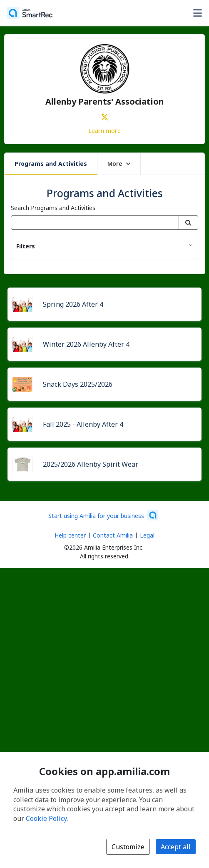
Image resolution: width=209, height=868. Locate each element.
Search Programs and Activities (53, 208)
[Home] (30, 13)
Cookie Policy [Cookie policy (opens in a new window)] (46, 818)
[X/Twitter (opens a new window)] (104, 115)
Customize (128, 847)
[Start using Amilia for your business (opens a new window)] (103, 515)
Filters (26, 246)
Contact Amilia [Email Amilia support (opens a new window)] (113, 535)
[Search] (188, 223)
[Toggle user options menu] (197, 13)
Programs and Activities (51, 164)
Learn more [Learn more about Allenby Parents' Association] (104, 130)
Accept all (176, 847)
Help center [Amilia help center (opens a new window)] (70, 535)
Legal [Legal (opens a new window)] (147, 535)
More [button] (119, 164)
